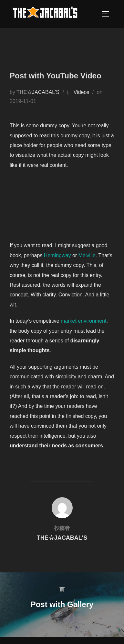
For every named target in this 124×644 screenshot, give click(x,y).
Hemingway (57, 255)
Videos (82, 92)
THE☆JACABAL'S (38, 92)
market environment (83, 321)
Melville (87, 255)
